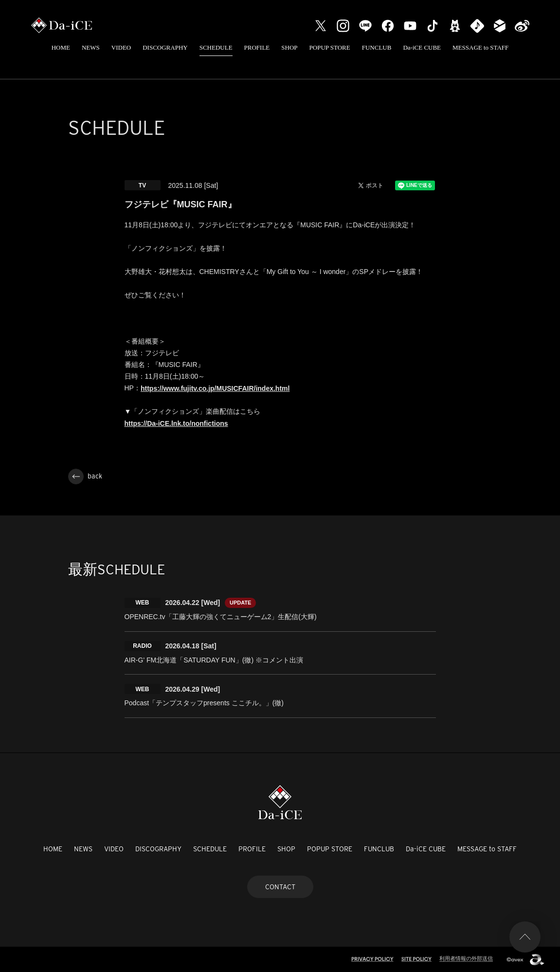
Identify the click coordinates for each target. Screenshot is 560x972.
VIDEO (121, 47)
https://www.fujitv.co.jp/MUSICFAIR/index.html (215, 388)
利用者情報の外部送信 (466, 958)
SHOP (289, 47)
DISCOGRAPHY (165, 47)
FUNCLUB (377, 47)
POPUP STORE (330, 47)
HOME (61, 47)
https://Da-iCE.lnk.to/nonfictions (176, 423)
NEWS (91, 47)
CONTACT (280, 887)
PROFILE (257, 47)
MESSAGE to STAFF (480, 47)
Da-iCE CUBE (422, 47)
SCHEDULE (216, 47)
